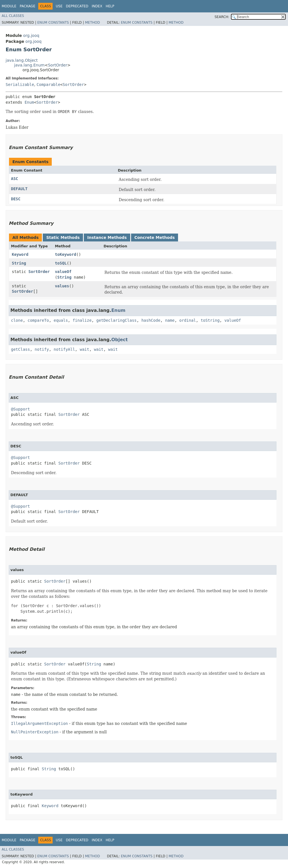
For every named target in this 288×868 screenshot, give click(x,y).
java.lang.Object (22, 60)
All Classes (13, 16)
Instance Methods (107, 237)
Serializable (20, 85)
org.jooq (31, 35)
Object (120, 340)
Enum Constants (53, 23)
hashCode (151, 320)
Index (97, 6)
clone (17, 320)
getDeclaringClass (116, 320)
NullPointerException (35, 732)
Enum (29, 102)
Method (92, 23)
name (170, 320)
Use (59, 6)
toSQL (61, 263)
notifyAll (64, 349)
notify (42, 349)
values (62, 286)
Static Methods (63, 237)
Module (9, 6)
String (19, 263)
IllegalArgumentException (39, 723)
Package (27, 6)
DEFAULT (19, 189)
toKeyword (66, 254)
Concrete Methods (155, 237)
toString (210, 320)
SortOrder (57, 65)
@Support (20, 409)
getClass (20, 349)
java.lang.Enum (29, 65)
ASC (14, 179)
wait (84, 349)
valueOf (63, 272)
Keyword (20, 254)
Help (110, 6)
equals (61, 320)
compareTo (38, 320)
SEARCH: (222, 17)
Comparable (48, 85)
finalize (82, 320)
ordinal (188, 320)
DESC (16, 199)
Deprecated (77, 6)
